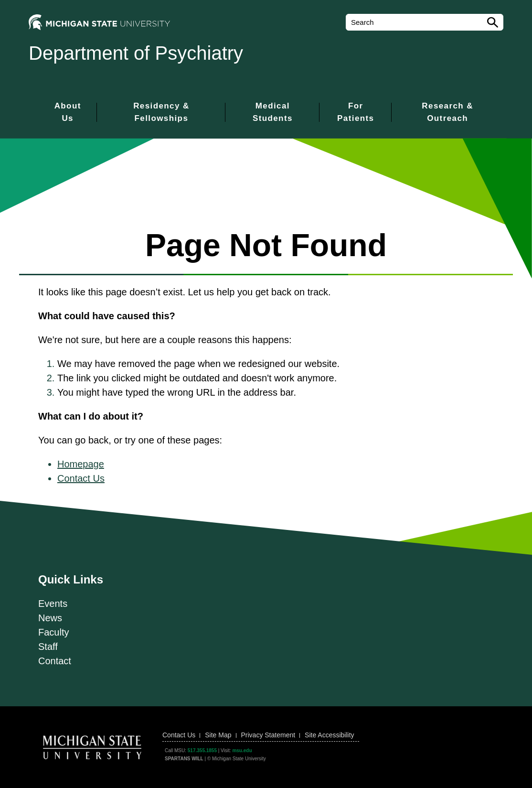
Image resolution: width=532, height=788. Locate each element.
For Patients (356, 112)
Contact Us (81, 478)
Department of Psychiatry (136, 53)
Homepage (81, 464)
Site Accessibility (329, 735)
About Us (68, 112)
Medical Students (273, 112)
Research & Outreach (447, 112)
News (50, 618)
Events (53, 604)
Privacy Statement (268, 735)
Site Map (218, 735)
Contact (55, 661)
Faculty (53, 632)
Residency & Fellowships (161, 112)
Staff (48, 647)
